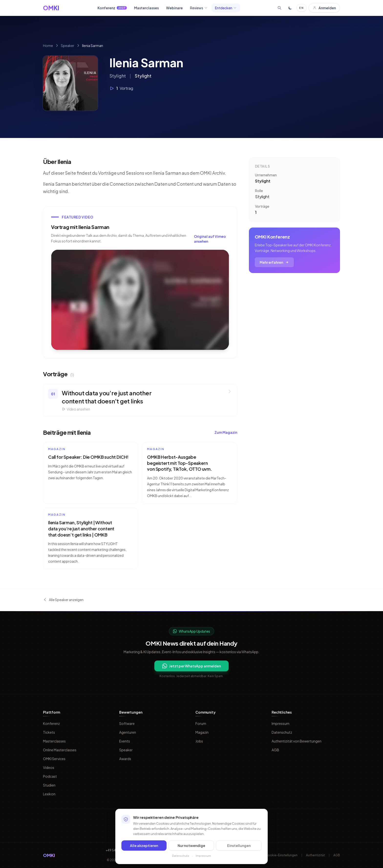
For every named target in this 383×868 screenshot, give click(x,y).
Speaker (68, 46)
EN (302, 8)
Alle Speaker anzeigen (63, 600)
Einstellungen (239, 845)
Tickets (49, 732)
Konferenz (112, 8)
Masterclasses (146, 8)
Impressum (281, 723)
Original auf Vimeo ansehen (210, 239)
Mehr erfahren (274, 262)
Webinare (174, 8)
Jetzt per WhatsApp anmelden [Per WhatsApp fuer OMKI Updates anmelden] (191, 666)
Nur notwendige (191, 845)
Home (48, 46)
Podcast (50, 776)
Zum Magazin (226, 432)
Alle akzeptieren (144, 845)
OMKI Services (54, 759)
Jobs (199, 741)
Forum (201, 723)
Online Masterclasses (60, 750)
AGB (275, 750)
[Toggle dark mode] (290, 8)
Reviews (199, 8)
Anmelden (324, 8)
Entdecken (226, 8)
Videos (49, 767)
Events (125, 741)
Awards (125, 759)
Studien (49, 785)
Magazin (202, 732)
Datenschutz (282, 732)
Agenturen (128, 732)
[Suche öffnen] (279, 8)
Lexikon (49, 794)
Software (127, 723)
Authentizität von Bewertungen (297, 741)
